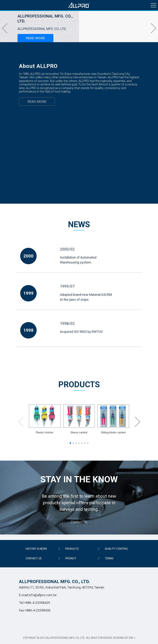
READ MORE (35, 38)
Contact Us (79, 522)
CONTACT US (34, 558)
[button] (5, 28)
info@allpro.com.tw (43, 595)
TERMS (109, 558)
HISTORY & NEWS (36, 549)
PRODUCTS (72, 549)
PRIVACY (71, 558)
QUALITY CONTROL (117, 549)
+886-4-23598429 (37, 603)
